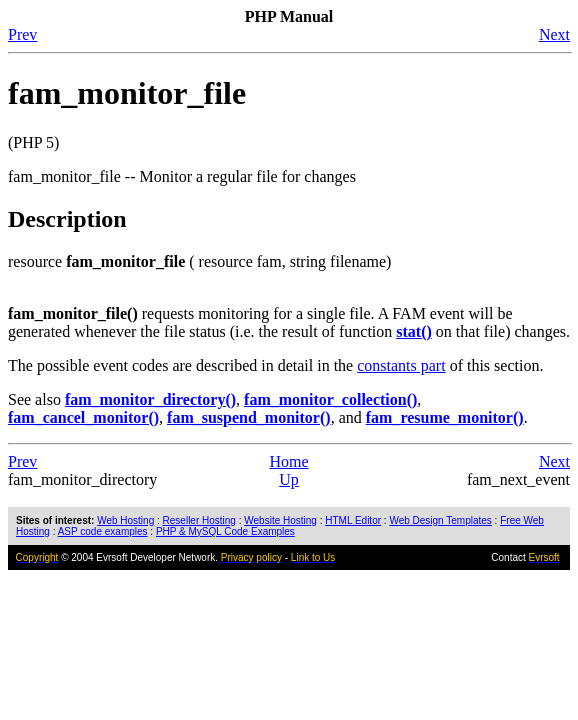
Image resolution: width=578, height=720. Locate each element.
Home (288, 461)
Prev (22, 34)
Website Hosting (280, 520)
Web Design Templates (440, 520)
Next (554, 34)
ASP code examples (103, 531)
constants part (401, 365)
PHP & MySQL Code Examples (225, 531)
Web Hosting (125, 520)
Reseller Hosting (199, 520)
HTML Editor (353, 520)
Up (289, 479)
